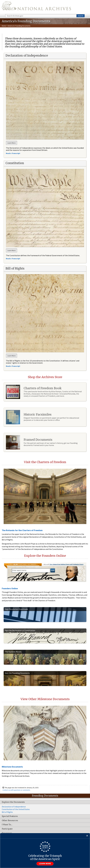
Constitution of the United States (16, 809)
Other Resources (10, 821)
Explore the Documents (13, 802)
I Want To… (7, 825)
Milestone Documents (12, 767)
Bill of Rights (7, 812)
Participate (7, 829)
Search (81, 16)
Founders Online (10, 588)
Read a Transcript (13, 366)
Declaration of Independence (14, 807)
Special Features (10, 816)
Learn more (45, 864)
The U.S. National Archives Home (36, 7)
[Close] (87, 836)
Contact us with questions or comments (16, 790)
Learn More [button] (12, 143)
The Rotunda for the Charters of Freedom (22, 530)
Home (4, 26)
